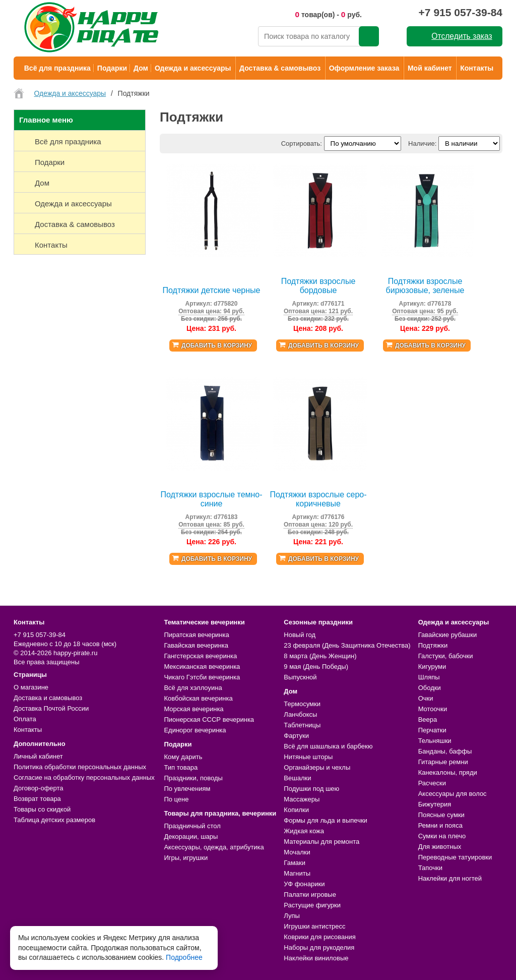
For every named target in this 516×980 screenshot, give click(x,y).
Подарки (112, 68)
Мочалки (297, 852)
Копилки (296, 810)
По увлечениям (187, 789)
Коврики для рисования (319, 937)
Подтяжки (433, 645)
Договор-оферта (39, 788)
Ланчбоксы (300, 714)
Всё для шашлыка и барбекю (328, 746)
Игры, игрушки (186, 858)
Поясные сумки (441, 815)
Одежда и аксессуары (193, 68)
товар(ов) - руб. (328, 14)
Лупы (292, 916)
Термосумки (302, 704)
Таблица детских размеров (54, 820)
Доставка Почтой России (51, 708)
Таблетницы (302, 725)
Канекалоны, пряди (448, 772)
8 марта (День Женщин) (320, 656)
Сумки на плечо (442, 836)
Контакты (477, 68)
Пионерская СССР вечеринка (209, 719)
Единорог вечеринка (195, 730)
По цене (176, 799)
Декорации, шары (191, 837)
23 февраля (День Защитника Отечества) (347, 645)
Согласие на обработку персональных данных (84, 777)
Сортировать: (302, 143)
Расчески (432, 783)
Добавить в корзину (217, 345)
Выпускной (300, 677)
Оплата (25, 719)
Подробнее (184, 957)
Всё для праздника (57, 68)
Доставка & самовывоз (280, 68)
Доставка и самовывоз (48, 698)
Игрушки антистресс (314, 926)
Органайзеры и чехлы (317, 767)
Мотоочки (433, 709)
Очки (426, 698)
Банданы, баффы (445, 751)
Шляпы (429, 677)
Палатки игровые (310, 895)
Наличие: (422, 143)
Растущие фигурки (312, 905)
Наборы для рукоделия (319, 947)
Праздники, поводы (193, 778)
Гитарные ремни (443, 762)
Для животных (440, 847)
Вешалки (297, 778)
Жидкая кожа (304, 831)
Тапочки (430, 868)
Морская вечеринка (193, 709)
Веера (428, 719)
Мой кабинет (430, 68)
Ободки (430, 688)
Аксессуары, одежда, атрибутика (214, 847)
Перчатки (432, 730)
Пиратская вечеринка (196, 635)
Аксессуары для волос (453, 794)
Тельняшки (435, 741)
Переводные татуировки (455, 857)
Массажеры (302, 799)
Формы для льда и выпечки (326, 820)
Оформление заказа (364, 68)
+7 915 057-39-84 (461, 12)
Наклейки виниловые (316, 958)
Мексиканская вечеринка (202, 667)
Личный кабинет (38, 756)
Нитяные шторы (308, 757)
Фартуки (296, 736)
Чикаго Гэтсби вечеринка (202, 677)
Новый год (300, 635)
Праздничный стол (192, 826)
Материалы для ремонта (321, 842)
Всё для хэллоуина (193, 688)
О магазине (31, 687)
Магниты (297, 873)
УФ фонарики (304, 884)
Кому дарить (183, 757)
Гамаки (295, 863)
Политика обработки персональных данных (80, 767)
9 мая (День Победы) (316, 667)
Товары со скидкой (42, 809)
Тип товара (181, 767)
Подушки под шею (311, 789)
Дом (141, 68)
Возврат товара (37, 799)
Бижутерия (435, 804)
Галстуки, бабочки (446, 656)
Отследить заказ (462, 36)
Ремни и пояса (440, 825)
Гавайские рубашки (448, 635)
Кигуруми (432, 667)
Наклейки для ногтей (450, 878)
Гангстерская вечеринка (200, 656)
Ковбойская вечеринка (198, 698)
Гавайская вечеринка (196, 645)
